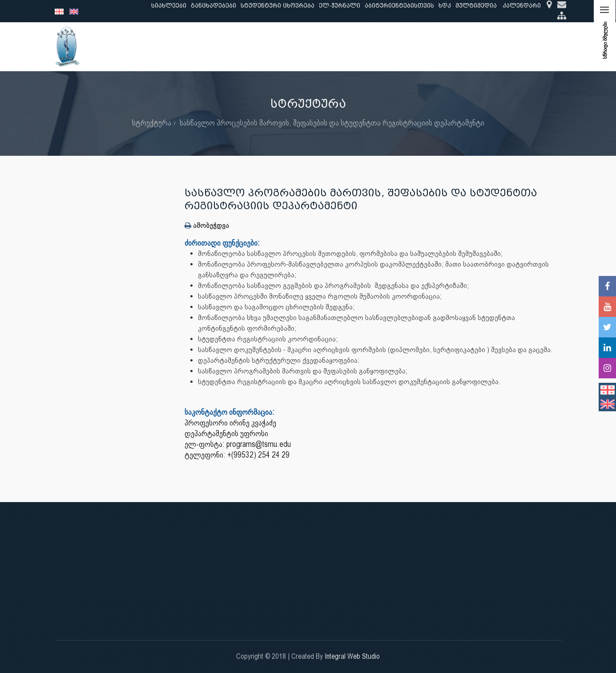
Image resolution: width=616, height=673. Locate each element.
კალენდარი (522, 6)
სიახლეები (169, 6)
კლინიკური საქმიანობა (293, 47)
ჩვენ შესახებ (141, 47)
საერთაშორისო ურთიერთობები (491, 47)
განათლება (191, 47)
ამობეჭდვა (207, 225)
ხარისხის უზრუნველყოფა (384, 47)
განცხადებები (213, 6)
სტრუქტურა (152, 123)
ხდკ (445, 6)
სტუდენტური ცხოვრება (278, 6)
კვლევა (232, 47)
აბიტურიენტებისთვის (399, 6)
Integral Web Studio (352, 656)
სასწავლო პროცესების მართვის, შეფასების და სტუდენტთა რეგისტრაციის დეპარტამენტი (332, 123)
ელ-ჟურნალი (340, 6)
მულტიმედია (476, 6)
